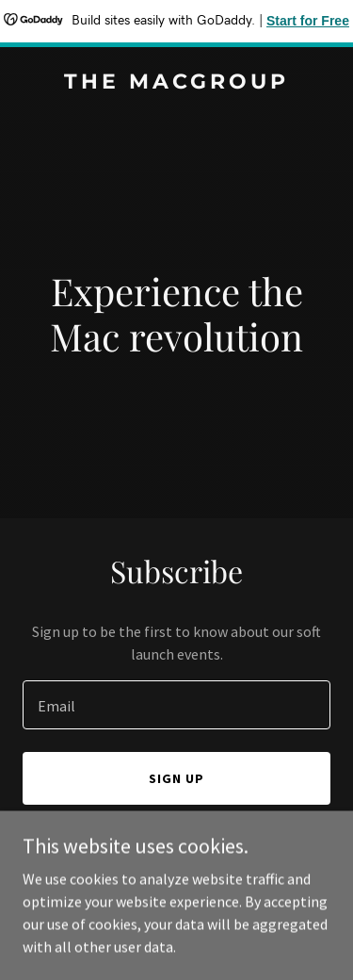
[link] (176, 83)
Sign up (176, 778)
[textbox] (176, 705)
